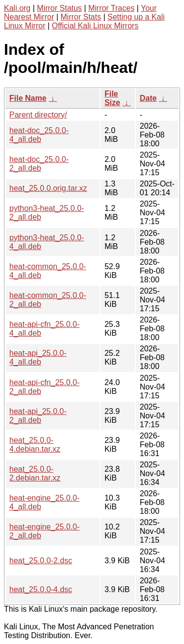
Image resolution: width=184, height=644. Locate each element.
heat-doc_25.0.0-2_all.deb (39, 164)
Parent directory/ (38, 115)
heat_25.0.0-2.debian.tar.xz (35, 473)
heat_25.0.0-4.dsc (41, 589)
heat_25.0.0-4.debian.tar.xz (35, 445)
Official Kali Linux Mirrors (95, 26)
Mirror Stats (81, 17)
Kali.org (17, 8)
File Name (28, 98)
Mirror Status (59, 8)
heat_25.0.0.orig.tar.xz (48, 188)
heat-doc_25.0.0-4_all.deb (39, 135)
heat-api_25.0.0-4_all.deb (38, 357)
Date (148, 98)
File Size (112, 98)
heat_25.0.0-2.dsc (41, 561)
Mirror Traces (111, 8)
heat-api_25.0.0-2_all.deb (38, 416)
